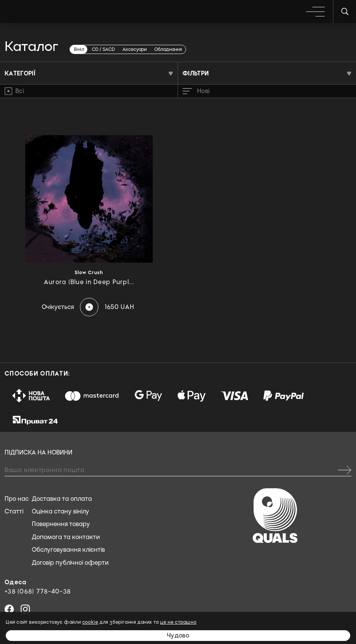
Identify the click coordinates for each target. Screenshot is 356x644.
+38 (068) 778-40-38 (38, 591)
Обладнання (168, 49)
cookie (90, 622)
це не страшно (178, 622)
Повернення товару (61, 524)
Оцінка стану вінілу (60, 511)
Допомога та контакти (66, 537)
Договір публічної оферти (70, 563)
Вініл (79, 49)
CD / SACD (103, 49)
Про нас (17, 499)
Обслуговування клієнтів (68, 550)
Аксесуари (135, 49)
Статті (14, 511)
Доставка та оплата (62, 499)
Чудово (178, 635)
